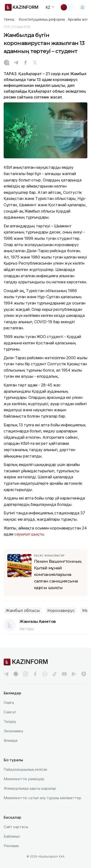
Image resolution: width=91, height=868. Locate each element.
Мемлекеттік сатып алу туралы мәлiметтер (42, 798)
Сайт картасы (16, 827)
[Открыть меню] (83, 7)
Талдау (10, 721)
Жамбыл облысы (23, 611)
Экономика (13, 731)
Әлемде (11, 740)
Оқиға (9, 702)
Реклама (11, 846)
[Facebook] (25, 63)
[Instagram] (7, 63)
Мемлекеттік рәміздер (24, 779)
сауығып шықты (29, 534)
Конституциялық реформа (42, 19)
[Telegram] (16, 63)
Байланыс (12, 836)
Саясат (10, 712)
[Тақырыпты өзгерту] (67, 7)
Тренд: (9, 19)
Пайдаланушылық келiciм (25, 769)
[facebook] (35, 674)
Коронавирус (61, 611)
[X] (35, 63)
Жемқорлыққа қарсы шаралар (30, 788)
